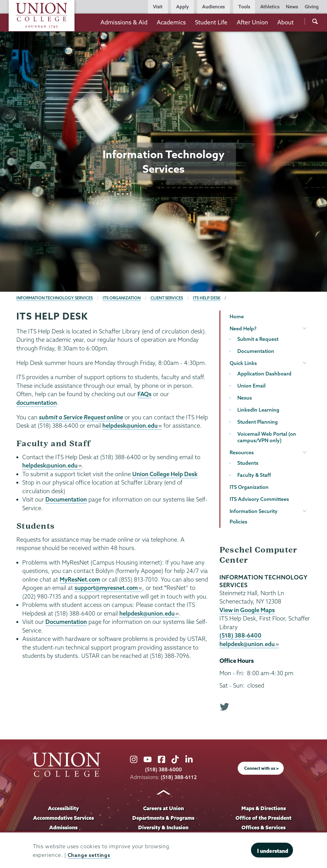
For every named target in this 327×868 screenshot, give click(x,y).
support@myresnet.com (109, 588)
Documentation (66, 499)
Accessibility (63, 808)
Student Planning (258, 422)
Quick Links (243, 363)
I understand (273, 851)
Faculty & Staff (254, 475)
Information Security (254, 511)
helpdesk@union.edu (133, 426)
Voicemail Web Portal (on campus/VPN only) (267, 437)
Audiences (213, 7)
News (292, 7)
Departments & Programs (163, 818)
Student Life (211, 22)
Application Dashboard (264, 374)
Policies (238, 522)
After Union (252, 22)
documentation (37, 403)
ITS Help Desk (208, 298)
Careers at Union (163, 808)
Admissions (64, 827)
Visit (158, 7)
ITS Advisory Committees (259, 499)
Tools (244, 7)
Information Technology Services (55, 298)
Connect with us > (261, 768)
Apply (183, 7)
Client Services (168, 298)
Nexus (245, 398)
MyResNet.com (81, 579)
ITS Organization (122, 298)
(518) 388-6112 (179, 777)
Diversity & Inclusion (163, 827)
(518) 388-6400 (241, 635)
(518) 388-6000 (163, 770)
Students (248, 463)
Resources (242, 452)
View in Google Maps (247, 610)
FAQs (145, 394)
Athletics (270, 7)
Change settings (89, 855)
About (285, 22)
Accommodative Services (64, 818)
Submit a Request (258, 339)
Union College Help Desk (166, 474)
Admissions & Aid (124, 22)
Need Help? (243, 328)
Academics (171, 22)
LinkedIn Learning (258, 410)
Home (237, 316)
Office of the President (264, 818)
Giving (312, 7)
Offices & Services (264, 827)
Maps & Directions (264, 808)
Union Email (251, 386)
